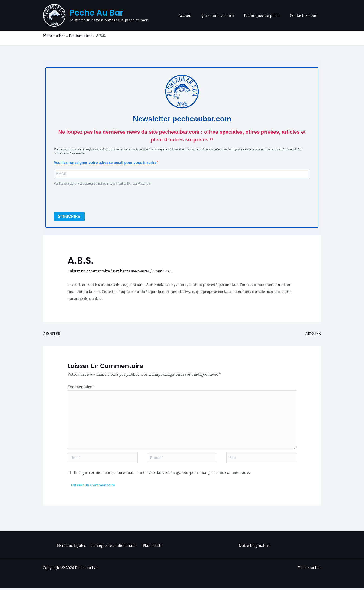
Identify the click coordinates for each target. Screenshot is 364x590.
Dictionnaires (81, 36)
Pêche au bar (54, 36)
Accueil (191, 15)
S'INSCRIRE (69, 217)
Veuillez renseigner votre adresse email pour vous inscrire (105, 162)
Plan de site (152, 548)
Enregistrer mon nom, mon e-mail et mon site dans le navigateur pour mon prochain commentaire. (162, 475)
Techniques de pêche (265, 15)
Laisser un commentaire (89, 271)
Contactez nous (304, 15)
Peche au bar (96, 13)
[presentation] (89, 199)
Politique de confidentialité (114, 548)
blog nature (260, 548)
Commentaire (81, 387)
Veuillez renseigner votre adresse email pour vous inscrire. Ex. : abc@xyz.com (102, 184)
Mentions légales (71, 548)
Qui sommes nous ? (222, 15)
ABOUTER (52, 334)
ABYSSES (313, 334)
